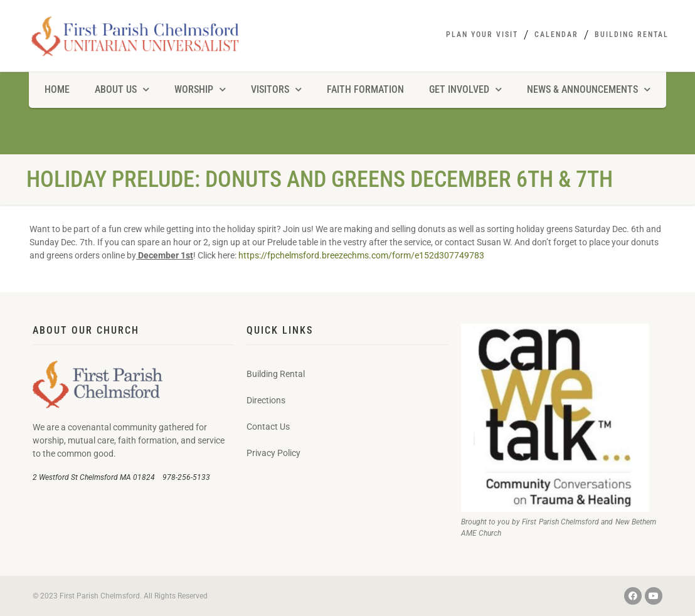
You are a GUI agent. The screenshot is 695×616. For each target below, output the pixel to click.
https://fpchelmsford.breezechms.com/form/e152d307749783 (361, 255)
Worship (200, 89)
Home (57, 89)
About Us (122, 89)
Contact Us (268, 427)
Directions (266, 400)
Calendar (556, 35)
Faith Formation (365, 89)
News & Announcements (589, 89)
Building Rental (632, 35)
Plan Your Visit (482, 35)
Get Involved (465, 89)
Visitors (276, 89)
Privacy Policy (273, 453)
